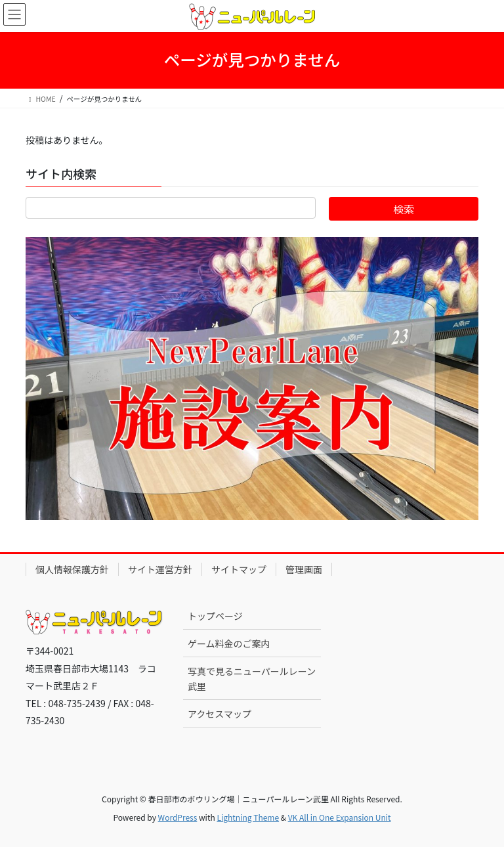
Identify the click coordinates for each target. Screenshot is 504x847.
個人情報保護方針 (72, 569)
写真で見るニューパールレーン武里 (252, 679)
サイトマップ (239, 569)
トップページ (215, 616)
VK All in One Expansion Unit (340, 817)
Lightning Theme (248, 817)
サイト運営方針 (160, 569)
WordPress (178, 817)
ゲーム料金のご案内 (229, 643)
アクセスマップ (220, 714)
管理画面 (304, 569)
